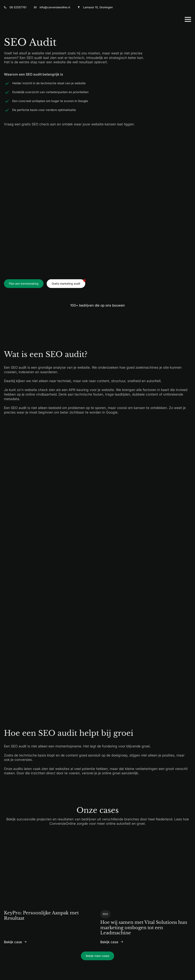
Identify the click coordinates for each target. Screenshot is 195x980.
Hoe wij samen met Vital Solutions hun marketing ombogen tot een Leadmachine (144, 928)
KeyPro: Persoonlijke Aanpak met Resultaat (41, 915)
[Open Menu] (188, 19)
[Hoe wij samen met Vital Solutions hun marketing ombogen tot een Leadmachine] (146, 873)
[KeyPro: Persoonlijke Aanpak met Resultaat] (49, 873)
